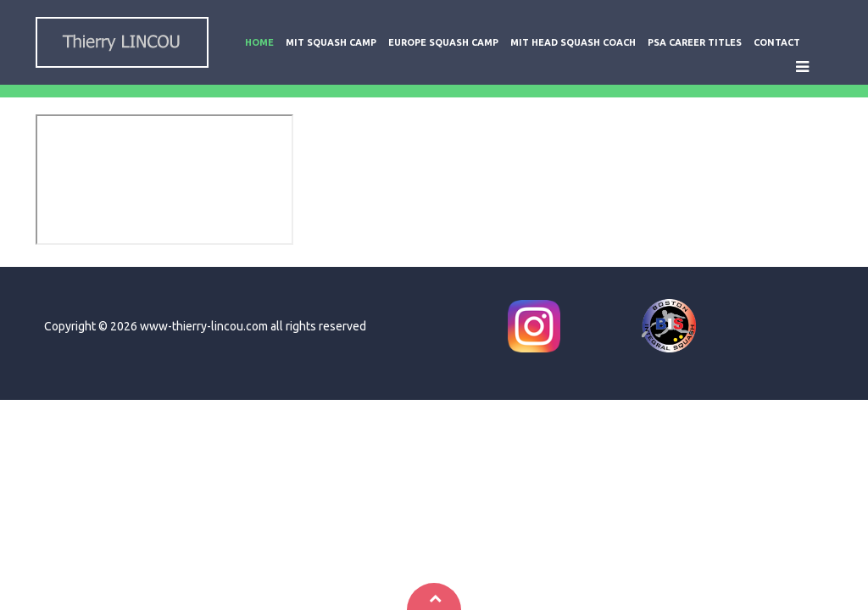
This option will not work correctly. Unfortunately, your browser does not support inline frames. (164, 180)
